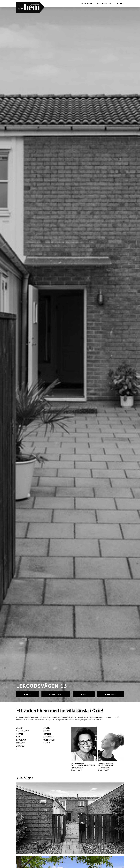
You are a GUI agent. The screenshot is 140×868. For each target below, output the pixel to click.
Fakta (84, 694)
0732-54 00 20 (104, 770)
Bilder (28, 694)
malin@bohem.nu (104, 767)
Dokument (110, 694)
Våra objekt (87, 4)
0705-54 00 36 (77, 770)
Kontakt (119, 4)
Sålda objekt (104, 4)
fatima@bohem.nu (77, 767)
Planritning (56, 694)
